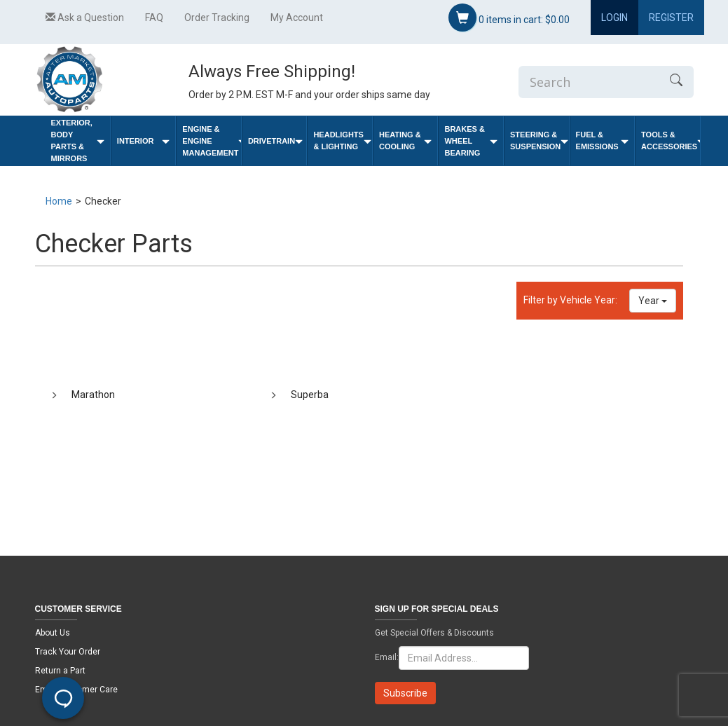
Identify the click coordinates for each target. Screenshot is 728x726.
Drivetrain (275, 141)
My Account (297, 18)
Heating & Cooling (406, 141)
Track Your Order (68, 652)
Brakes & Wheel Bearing (471, 141)
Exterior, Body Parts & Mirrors (78, 141)
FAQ (154, 18)
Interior (144, 141)
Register (671, 18)
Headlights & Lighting (342, 141)
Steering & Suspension (539, 141)
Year (653, 301)
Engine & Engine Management (212, 141)
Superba (310, 395)
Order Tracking (217, 18)
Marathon (93, 395)
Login (614, 18)
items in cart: (509, 18)
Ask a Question (85, 18)
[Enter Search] (589, 82)
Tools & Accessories (671, 141)
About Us (53, 633)
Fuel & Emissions (603, 141)
